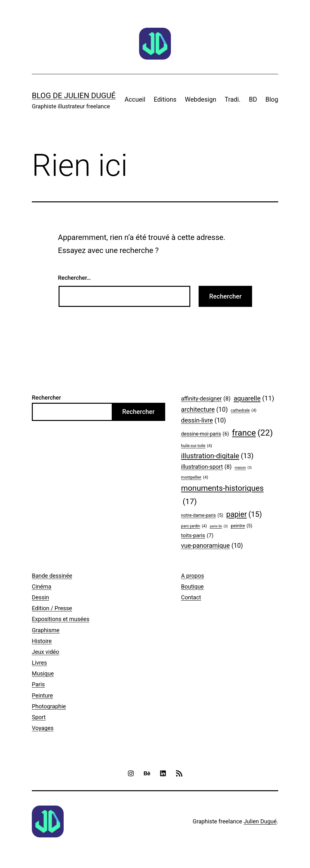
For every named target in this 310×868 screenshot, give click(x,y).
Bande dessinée (52, 576)
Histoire (42, 641)
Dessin (40, 597)
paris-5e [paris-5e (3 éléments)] (219, 526)
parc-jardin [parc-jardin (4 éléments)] (194, 526)
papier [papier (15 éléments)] (244, 515)
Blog (272, 99)
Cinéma (42, 586)
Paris (38, 684)
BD (253, 99)
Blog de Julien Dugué (74, 96)
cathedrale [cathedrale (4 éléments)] (244, 410)
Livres (39, 663)
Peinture (42, 695)
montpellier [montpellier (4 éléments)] (195, 477)
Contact (191, 597)
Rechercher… (74, 278)
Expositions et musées (61, 619)
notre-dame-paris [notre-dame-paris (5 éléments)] (202, 516)
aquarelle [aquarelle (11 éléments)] (254, 398)
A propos (193, 576)
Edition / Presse (52, 608)
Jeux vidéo (46, 652)
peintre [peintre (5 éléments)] (241, 526)
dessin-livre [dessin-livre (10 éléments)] (204, 421)
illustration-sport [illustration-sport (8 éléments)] (206, 467)
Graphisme (46, 630)
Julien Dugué (260, 821)
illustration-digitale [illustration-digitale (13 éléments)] (217, 456)
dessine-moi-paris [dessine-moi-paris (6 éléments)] (205, 434)
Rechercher (46, 398)
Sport (39, 717)
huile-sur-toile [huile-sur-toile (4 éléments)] (197, 446)
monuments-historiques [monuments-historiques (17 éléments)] (222, 496)
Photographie (49, 706)
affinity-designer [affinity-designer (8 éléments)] (206, 399)
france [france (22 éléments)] (252, 433)
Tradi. (233, 99)
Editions (165, 99)
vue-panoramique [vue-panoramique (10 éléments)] (212, 546)
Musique (43, 673)
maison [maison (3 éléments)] (243, 468)
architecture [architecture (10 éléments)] (204, 410)
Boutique (192, 586)
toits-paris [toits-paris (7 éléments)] (197, 535)
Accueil (135, 99)
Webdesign (201, 99)
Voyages (43, 728)
